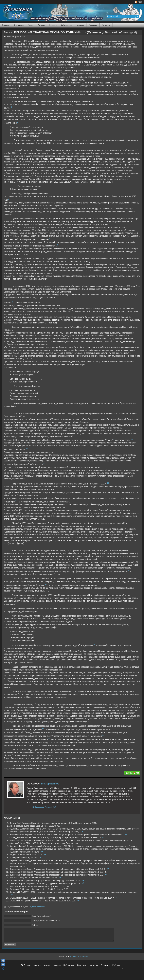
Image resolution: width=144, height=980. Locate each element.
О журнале (19, 25)
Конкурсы (80, 25)
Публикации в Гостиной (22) (44, 807)
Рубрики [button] (118, 969)
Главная (6, 25)
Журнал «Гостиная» (79, 959)
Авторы (41, 25)
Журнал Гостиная (14, 12)
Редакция (93, 25)
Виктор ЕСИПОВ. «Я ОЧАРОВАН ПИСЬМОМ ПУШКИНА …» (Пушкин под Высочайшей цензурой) (70, 32)
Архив (31, 25)
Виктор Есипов (50, 784)
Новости (53, 25)
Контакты (106, 25)
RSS (138, 2)
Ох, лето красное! (37, 907)
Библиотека (66, 25)
